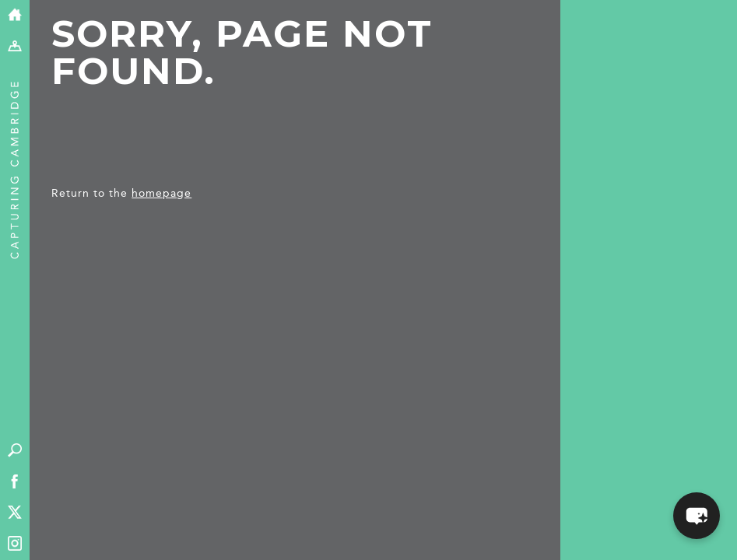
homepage (161, 193)
